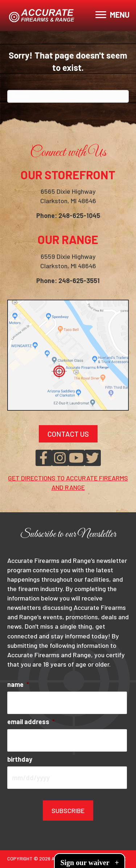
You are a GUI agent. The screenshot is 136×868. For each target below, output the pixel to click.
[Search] (68, 96)
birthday (20, 759)
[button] (44, 458)
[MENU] (112, 15)
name (18, 684)
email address (31, 722)
